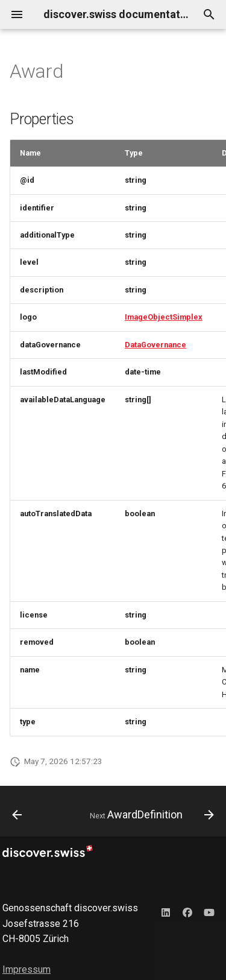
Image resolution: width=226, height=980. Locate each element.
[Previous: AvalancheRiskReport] (17, 815)
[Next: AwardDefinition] (150, 815)
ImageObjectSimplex (164, 317)
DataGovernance (155, 345)
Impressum (27, 969)
